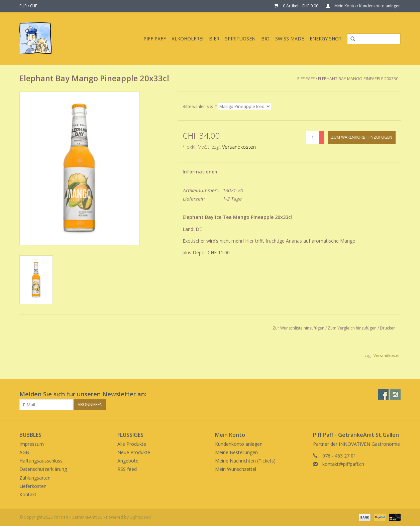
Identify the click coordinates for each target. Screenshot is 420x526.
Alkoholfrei (187, 39)
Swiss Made (290, 39)
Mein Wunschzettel (236, 469)
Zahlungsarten (35, 478)
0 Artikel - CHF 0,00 (297, 6)
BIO (265, 39)
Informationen (200, 172)
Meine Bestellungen (236, 452)
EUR (24, 6)
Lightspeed (140, 517)
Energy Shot (326, 39)
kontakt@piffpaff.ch (343, 464)
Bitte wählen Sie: (199, 106)
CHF (34, 6)
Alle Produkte (132, 444)
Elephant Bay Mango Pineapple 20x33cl (359, 79)
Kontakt (28, 494)
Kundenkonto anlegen (239, 444)
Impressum (32, 444)
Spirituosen (240, 39)
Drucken (388, 328)
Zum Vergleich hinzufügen (353, 328)
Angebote (128, 461)
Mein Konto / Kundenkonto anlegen (363, 6)
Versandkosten (239, 147)
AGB (24, 452)
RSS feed (127, 469)
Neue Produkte (134, 452)
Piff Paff (155, 39)
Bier (214, 39)
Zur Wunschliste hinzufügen (298, 328)
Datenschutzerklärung (43, 469)
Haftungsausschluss (41, 461)
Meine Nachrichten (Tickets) (245, 461)
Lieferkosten (33, 486)
